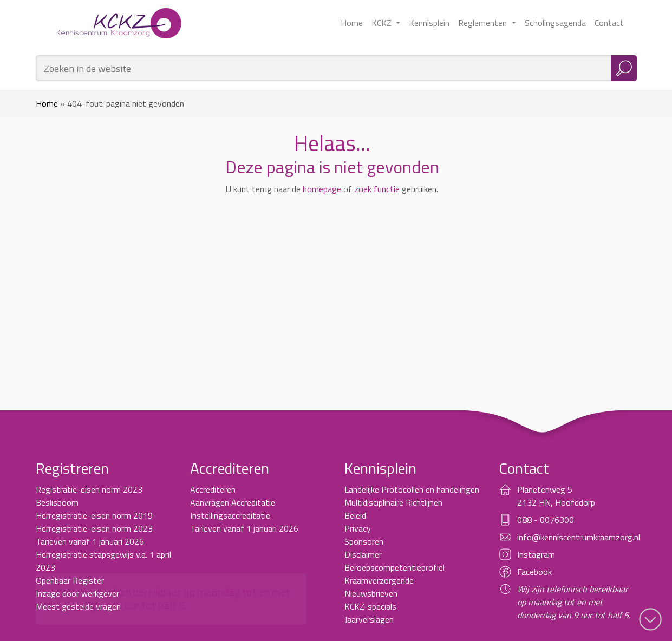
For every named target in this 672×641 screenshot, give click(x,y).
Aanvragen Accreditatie (233, 502)
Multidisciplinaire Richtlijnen (393, 502)
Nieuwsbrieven (371, 593)
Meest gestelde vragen (78, 606)
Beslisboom (57, 502)
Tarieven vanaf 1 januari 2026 (90, 541)
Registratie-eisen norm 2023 (89, 489)
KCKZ (383, 23)
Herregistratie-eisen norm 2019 (94, 515)
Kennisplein (429, 23)
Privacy (358, 528)
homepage (322, 189)
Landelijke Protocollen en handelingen (412, 489)
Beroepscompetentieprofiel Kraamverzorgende (394, 574)
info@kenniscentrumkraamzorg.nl (579, 537)
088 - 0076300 (546, 520)
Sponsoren (364, 541)
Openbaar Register (70, 580)
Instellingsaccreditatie (230, 515)
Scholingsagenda (555, 23)
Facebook (534, 572)
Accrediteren (213, 489)
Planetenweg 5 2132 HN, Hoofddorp (556, 496)
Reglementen (484, 23)
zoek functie (377, 189)
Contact (609, 23)
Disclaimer (363, 554)
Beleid (355, 515)
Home (352, 23)
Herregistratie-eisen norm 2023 (94, 528)
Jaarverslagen (369, 619)
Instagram (536, 554)
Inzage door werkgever (77, 593)
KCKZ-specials (370, 606)
